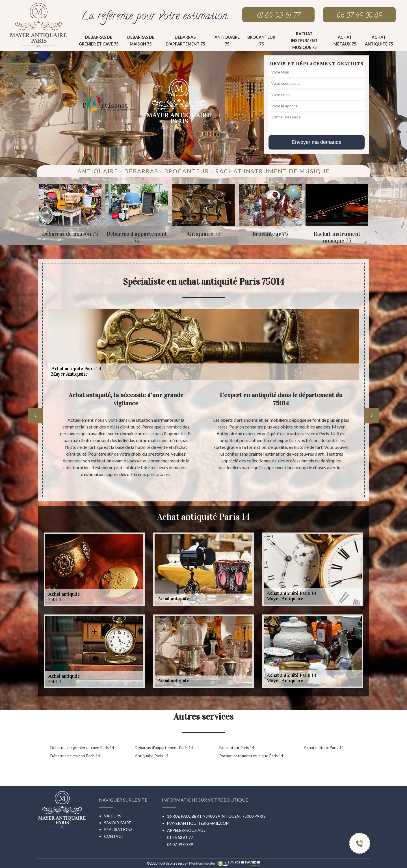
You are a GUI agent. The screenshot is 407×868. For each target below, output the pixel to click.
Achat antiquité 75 (379, 41)
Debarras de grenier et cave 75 (99, 41)
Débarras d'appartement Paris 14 (164, 747)
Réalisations (118, 829)
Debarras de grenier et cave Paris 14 (82, 747)
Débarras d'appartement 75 (185, 41)
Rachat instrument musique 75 (304, 41)
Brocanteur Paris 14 (237, 747)
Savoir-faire (118, 823)
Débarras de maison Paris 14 (75, 756)
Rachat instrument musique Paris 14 (251, 756)
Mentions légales (202, 863)
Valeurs (113, 816)
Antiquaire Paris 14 (152, 756)
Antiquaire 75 (227, 41)
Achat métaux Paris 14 (324, 747)
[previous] (35, 416)
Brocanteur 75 (261, 41)
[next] (372, 416)
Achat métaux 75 (345, 41)
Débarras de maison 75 (141, 41)
